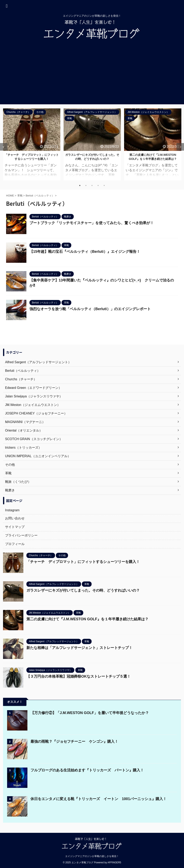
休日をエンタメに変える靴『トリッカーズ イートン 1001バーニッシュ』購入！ (98, 799)
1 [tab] (80, 185)
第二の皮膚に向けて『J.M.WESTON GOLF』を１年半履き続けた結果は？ (87, 619)
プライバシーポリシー (21, 535)
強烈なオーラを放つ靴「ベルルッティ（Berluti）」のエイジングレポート (90, 309)
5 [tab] (104, 185)
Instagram (12, 510)
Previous (4, 147)
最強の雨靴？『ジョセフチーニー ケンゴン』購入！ (74, 742)
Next (180, 147)
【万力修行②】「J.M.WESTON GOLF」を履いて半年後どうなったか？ (90, 713)
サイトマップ (15, 527)
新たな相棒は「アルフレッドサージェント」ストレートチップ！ (79, 648)
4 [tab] (98, 185)
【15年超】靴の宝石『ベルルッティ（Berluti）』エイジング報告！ (85, 252)
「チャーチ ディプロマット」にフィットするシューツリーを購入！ (83, 562)
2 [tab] (86, 185)
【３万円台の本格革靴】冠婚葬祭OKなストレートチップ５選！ (78, 676)
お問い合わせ (15, 518)
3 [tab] (92, 185)
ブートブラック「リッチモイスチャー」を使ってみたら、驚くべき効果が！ (92, 223)
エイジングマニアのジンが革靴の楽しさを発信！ (92, 856)
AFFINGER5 (114, 863)
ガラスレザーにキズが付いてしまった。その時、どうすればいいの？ (83, 590)
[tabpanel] (32, 144)
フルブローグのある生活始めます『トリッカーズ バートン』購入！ (87, 770)
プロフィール (15, 544)
